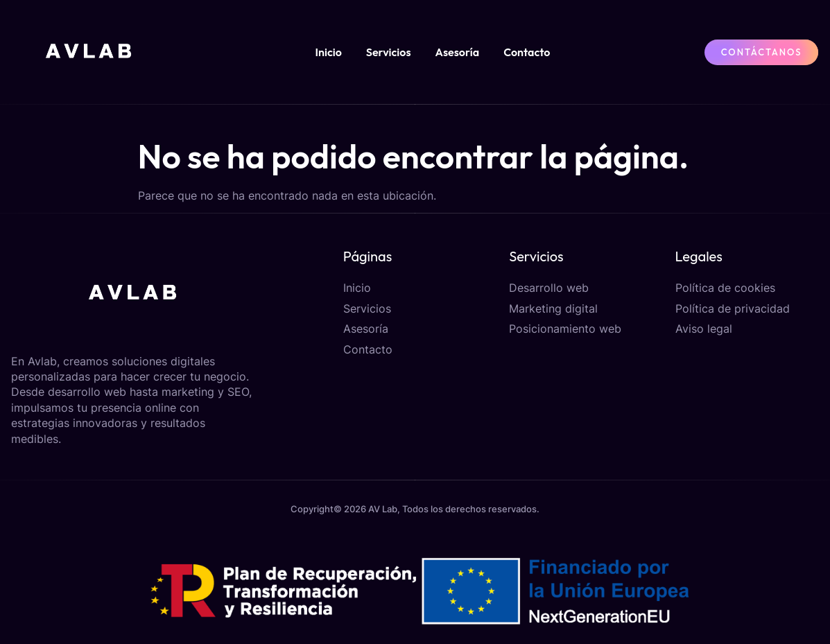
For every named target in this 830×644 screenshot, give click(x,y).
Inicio (328, 52)
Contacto (527, 52)
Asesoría (458, 52)
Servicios (389, 52)
